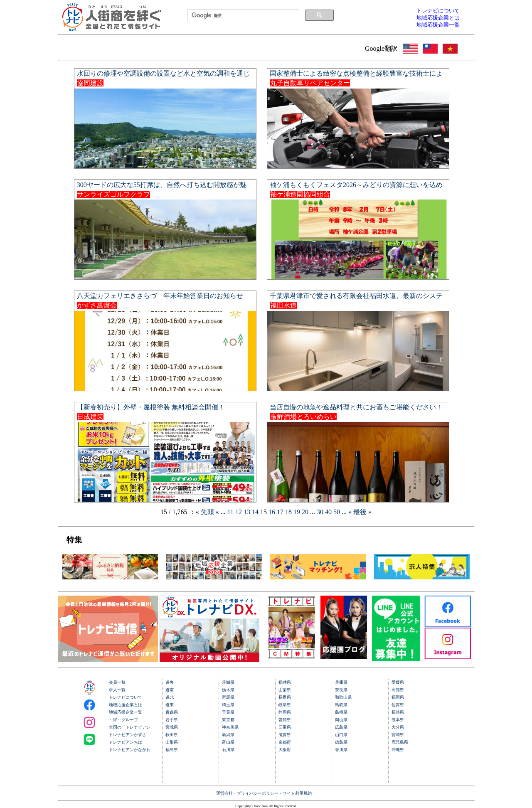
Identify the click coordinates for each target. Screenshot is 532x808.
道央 (170, 682)
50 (337, 512)
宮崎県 (398, 735)
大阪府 (285, 750)
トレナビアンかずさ (128, 735)
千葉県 (228, 712)
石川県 (228, 750)
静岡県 (285, 712)
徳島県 (341, 742)
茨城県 (228, 682)
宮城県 (172, 727)
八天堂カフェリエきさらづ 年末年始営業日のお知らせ (160, 296)
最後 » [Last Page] (362, 512)
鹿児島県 (400, 742)
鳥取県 (341, 705)
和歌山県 (343, 697)
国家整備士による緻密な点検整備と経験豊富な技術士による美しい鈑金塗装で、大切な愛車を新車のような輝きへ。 (356, 77)
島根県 (341, 712)
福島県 (172, 750)
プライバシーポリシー (258, 793)
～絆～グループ (123, 720)
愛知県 (285, 720)
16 (273, 512)
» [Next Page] (351, 512)
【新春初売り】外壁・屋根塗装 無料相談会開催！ (151, 407)
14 (256, 512)
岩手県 (172, 720)
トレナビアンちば (126, 742)
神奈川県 (230, 727)
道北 (170, 697)
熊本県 (398, 720)
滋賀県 (285, 735)
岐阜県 (285, 705)
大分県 (398, 727)
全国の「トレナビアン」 (132, 727)
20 (306, 512)
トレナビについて (126, 697)
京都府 (285, 742)
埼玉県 (228, 705)
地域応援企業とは (126, 705)
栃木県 (228, 690)
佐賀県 (398, 705)
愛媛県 (398, 682)
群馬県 (228, 697)
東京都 (228, 720)
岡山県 (341, 720)
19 (298, 512)
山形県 (172, 742)
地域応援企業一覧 (126, 712)
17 (281, 512)
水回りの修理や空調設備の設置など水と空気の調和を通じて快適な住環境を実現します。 (163, 77)
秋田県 (172, 735)
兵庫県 (341, 682)
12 (239, 512)
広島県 (341, 727)
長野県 (285, 697)
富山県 (228, 742)
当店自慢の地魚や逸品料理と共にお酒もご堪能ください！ (356, 407)
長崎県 (398, 712)
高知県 (398, 690)
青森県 (172, 712)
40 (329, 512)
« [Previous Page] (218, 512)
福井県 (285, 682)
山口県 (341, 735)
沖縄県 (398, 750)
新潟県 (228, 735)
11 (231, 512)
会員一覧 (117, 682)
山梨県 (285, 690)
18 (289, 512)
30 (321, 512)
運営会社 (224, 793)
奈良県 (341, 690)
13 (248, 512)
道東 (170, 705)
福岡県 (398, 697)
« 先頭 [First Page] (206, 512)
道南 (170, 690)
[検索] (243, 15)
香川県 (341, 750)
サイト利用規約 (297, 793)
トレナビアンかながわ (130, 750)
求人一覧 (117, 690)
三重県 (285, 727)
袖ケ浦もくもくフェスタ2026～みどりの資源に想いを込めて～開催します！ (356, 188)
